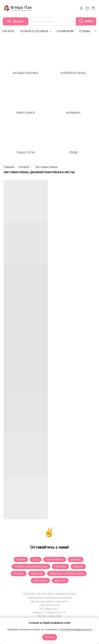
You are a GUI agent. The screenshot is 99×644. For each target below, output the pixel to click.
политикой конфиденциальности (76, 630)
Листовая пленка (46, 167)
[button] (81, 8)
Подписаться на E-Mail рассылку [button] (67, 574)
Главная (9, 167)
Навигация (60, 567)
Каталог (9, 31)
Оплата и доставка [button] (35, 31)
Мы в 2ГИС (60, 581)
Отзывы (85, 31)
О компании (65, 31)
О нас (36, 560)
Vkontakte (19, 574)
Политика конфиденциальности (31, 567)
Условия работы (55, 560)
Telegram (78, 567)
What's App (37, 574)
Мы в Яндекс (40, 581)
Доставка (76, 560)
